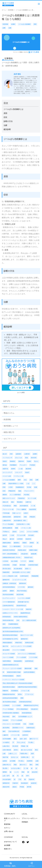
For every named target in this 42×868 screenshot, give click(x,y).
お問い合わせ (9, 831)
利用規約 (25, 822)
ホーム (4, 10)
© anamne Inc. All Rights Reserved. (21, 858)
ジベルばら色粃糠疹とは (13, 109)
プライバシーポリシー (30, 818)
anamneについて (10, 842)
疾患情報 (11, 10)
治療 (5, 125)
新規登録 (7, 824)
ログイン (7, 828)
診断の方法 (8, 121)
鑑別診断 (7, 129)
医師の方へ (8, 849)
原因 (5, 113)
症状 (5, 117)
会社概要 (7, 845)
